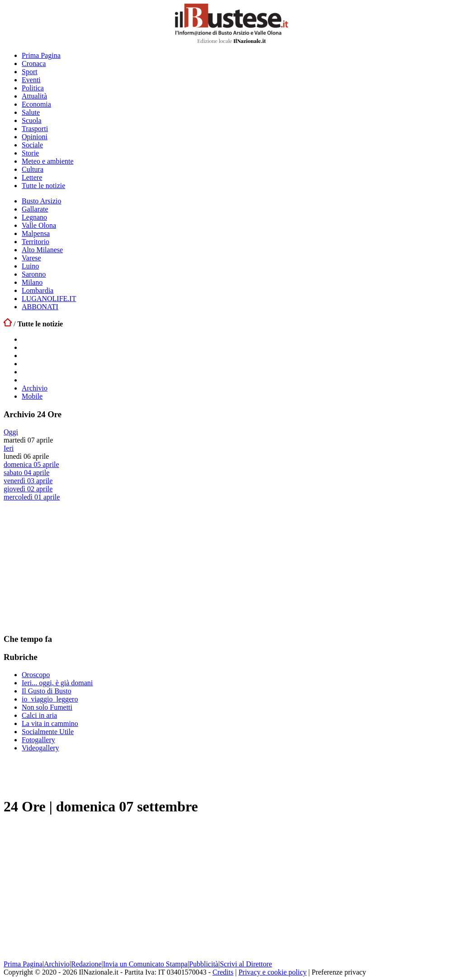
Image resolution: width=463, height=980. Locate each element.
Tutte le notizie (43, 186)
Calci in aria (39, 715)
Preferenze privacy (339, 972)
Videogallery (40, 748)
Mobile (32, 396)
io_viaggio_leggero (50, 699)
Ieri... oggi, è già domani (57, 683)
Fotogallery (38, 740)
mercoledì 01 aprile (32, 497)
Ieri (9, 448)
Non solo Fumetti (47, 707)
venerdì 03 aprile (28, 481)
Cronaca (34, 64)
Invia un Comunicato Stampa (145, 964)
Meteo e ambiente (48, 161)
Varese (31, 258)
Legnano (34, 217)
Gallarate (35, 209)
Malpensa (36, 233)
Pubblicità (204, 964)
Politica (33, 88)
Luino (30, 266)
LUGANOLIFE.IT (49, 299)
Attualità (34, 96)
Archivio (35, 388)
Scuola (32, 120)
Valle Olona (39, 225)
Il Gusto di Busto (47, 691)
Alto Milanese (42, 250)
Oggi (11, 432)
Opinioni (35, 137)
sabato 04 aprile (26, 473)
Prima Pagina (41, 55)
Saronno (34, 274)
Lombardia (38, 290)
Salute (31, 112)
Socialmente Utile (48, 732)
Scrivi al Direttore (246, 964)
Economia (36, 104)
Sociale (32, 145)
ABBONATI (40, 307)
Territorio (35, 242)
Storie (30, 153)
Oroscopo (36, 675)
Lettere (32, 177)
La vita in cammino (50, 723)
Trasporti (35, 129)
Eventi (31, 80)
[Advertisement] (71, 567)
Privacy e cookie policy (272, 972)
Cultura (33, 169)
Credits (223, 972)
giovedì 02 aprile (28, 489)
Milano (32, 282)
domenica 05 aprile (31, 464)
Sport (30, 72)
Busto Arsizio (42, 201)
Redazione (86, 964)
